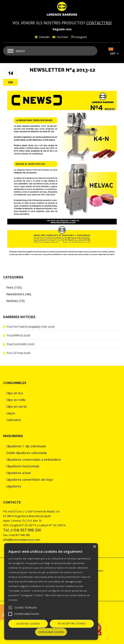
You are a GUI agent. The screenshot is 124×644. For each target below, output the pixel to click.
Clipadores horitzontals (23, 466)
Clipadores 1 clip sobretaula (26, 446)
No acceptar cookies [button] (72, 623)
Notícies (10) (15, 301)
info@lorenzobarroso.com (22, 540)
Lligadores (14, 486)
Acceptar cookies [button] (28, 624)
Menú (20, 51)
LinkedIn (44, 37)
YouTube (62, 37)
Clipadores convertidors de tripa (29, 479)
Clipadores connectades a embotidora (34, 459)
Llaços (11, 413)
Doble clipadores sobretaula (26, 453)
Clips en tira (15, 393)
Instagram (79, 37)
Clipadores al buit (19, 473)
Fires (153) (14, 287)
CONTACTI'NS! (99, 23)
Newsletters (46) (19, 294)
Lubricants (14, 420)
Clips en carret (17, 406)
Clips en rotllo (16, 400)
